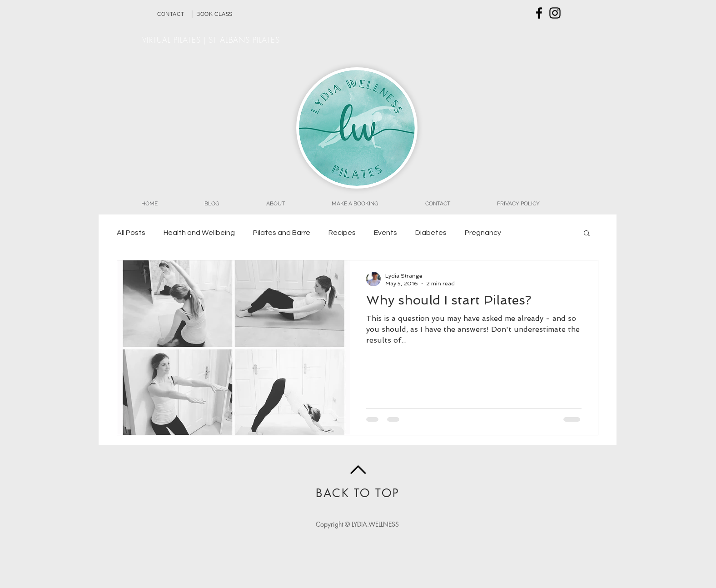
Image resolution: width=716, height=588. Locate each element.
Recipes (342, 233)
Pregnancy (483, 233)
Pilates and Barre (282, 233)
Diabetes (431, 233)
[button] (587, 234)
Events (385, 233)
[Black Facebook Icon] (539, 13)
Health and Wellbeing (199, 233)
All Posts (131, 233)
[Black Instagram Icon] (555, 13)
